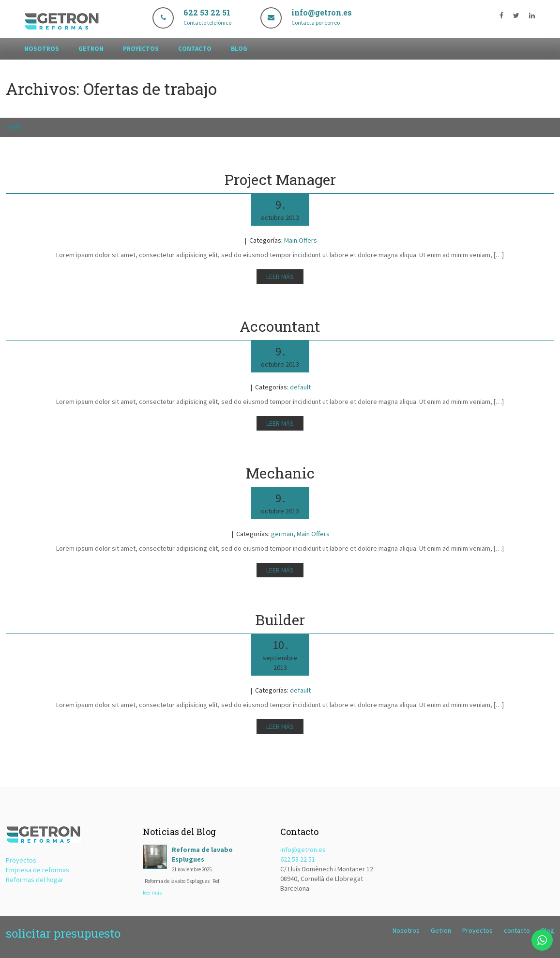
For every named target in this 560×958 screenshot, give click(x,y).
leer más (152, 893)
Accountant (280, 326)
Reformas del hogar (35, 880)
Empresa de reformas (38, 870)
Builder (280, 620)
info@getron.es (303, 850)
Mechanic (280, 473)
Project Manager (280, 179)
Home (14, 127)
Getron (91, 49)
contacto (195, 49)
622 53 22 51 (298, 859)
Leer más (280, 277)
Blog (239, 49)
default (300, 387)
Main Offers (301, 240)
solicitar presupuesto (63, 933)
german (282, 534)
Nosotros (42, 49)
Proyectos (141, 49)
